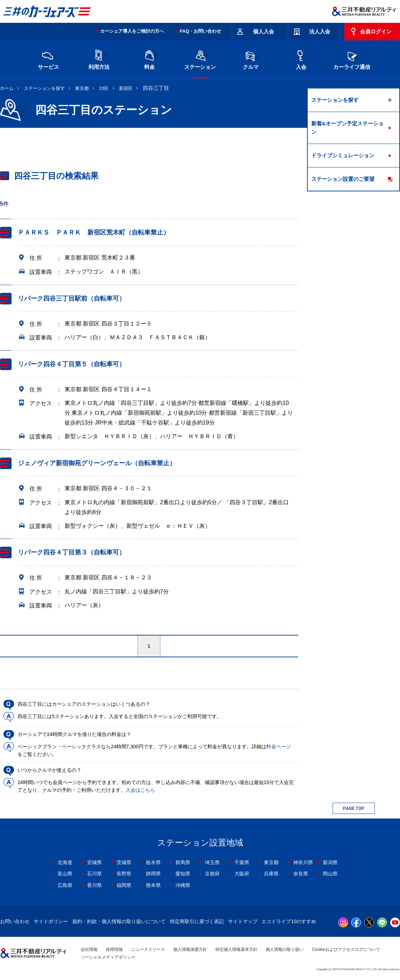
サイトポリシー (51, 921)
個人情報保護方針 (190, 949)
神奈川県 (303, 862)
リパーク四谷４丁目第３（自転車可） (72, 552)
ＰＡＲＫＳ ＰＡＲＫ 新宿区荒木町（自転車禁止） (94, 232)
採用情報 (114, 949)
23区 (104, 88)
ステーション (200, 59)
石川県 (94, 874)
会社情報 (89, 949)
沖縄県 (183, 885)
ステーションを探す (44, 88)
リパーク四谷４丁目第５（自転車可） (72, 364)
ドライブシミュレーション (343, 155)
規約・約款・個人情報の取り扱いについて (119, 921)
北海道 (65, 862)
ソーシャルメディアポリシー (108, 957)
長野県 (124, 874)
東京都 (82, 88)
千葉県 (242, 862)
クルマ (251, 59)
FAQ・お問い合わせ (200, 31)
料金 (149, 59)
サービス (48, 59)
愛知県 (183, 874)
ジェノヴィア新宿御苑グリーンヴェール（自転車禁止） (97, 463)
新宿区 (126, 88)
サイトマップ (243, 921)
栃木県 (153, 862)
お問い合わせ (15, 921)
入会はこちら (140, 790)
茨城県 (124, 862)
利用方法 (99, 59)
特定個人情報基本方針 (236, 949)
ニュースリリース (148, 949)
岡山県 (330, 874)
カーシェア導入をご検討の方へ (132, 31)
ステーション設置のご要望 (343, 179)
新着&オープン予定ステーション (347, 128)
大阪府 (242, 874)
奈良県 (301, 874)
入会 (301, 59)
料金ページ (279, 746)
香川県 (94, 885)
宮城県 (94, 862)
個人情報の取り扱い (285, 949)
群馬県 (183, 862)
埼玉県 (212, 862)
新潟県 (330, 862)
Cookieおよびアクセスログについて (346, 949)
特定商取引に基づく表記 (197, 921)
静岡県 (153, 874)
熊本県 (153, 885)
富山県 (65, 874)
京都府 (212, 874)
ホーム (7, 88)
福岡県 (124, 885)
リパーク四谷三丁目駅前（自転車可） (72, 298)
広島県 (65, 885)
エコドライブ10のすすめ (289, 921)
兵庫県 (271, 874)
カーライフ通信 (352, 59)
